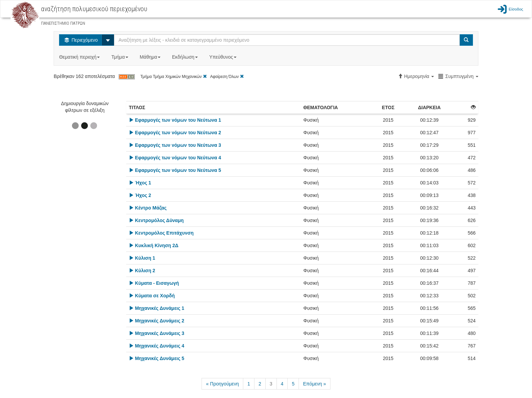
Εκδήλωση (186, 57)
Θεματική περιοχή (80, 57)
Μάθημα (151, 57)
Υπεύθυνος (224, 57)
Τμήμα (120, 57)
